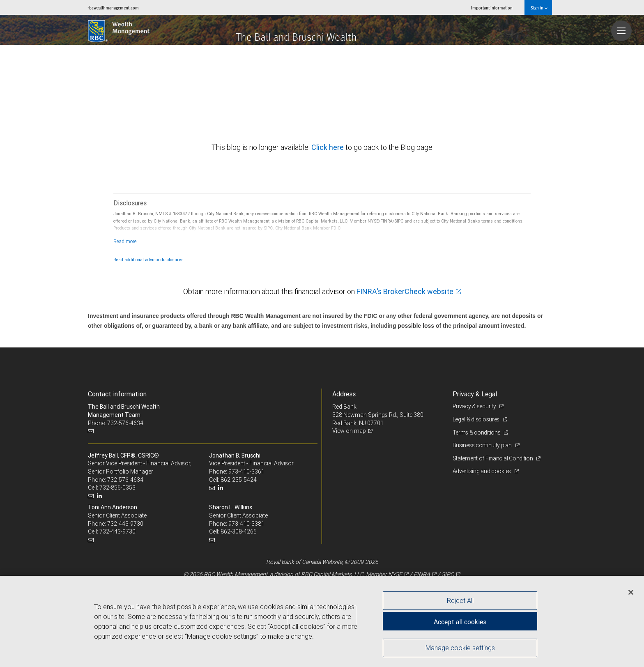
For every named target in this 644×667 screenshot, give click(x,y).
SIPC (448, 574)
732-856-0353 (117, 488)
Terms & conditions (477, 432)
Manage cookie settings (460, 648)
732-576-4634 (125, 480)
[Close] (631, 592)
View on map (349, 431)
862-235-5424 (239, 480)
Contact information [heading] (117, 394)
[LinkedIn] (100, 496)
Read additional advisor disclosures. (149, 260)
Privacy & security (475, 406)
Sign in (539, 8)
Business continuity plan (483, 445)
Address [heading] (344, 394)
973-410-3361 (246, 471)
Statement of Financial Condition (493, 458)
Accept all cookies (460, 622)
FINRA (422, 574)
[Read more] (125, 241)
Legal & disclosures (477, 419)
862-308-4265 (239, 531)
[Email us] (92, 431)
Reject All (460, 600)
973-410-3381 (246, 524)
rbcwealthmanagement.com (113, 8)
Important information (492, 8)
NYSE (395, 574)
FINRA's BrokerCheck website (405, 291)
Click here (328, 147)
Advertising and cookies (482, 471)
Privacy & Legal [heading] (475, 394)
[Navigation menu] (621, 31)
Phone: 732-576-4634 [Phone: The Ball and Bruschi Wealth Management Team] (116, 423)
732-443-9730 (125, 524)
